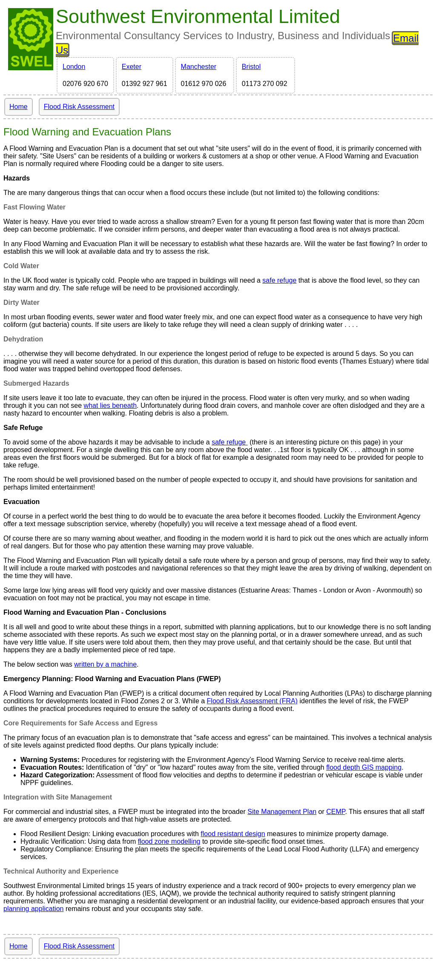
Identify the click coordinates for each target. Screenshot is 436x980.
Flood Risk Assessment (79, 107)
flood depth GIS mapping (364, 767)
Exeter (132, 67)
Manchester (199, 67)
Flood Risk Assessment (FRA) (252, 701)
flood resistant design (233, 834)
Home (19, 107)
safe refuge (279, 280)
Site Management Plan (282, 812)
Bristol (251, 67)
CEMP (336, 812)
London (74, 67)
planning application (33, 909)
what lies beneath (110, 405)
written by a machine (105, 664)
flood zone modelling (169, 841)
